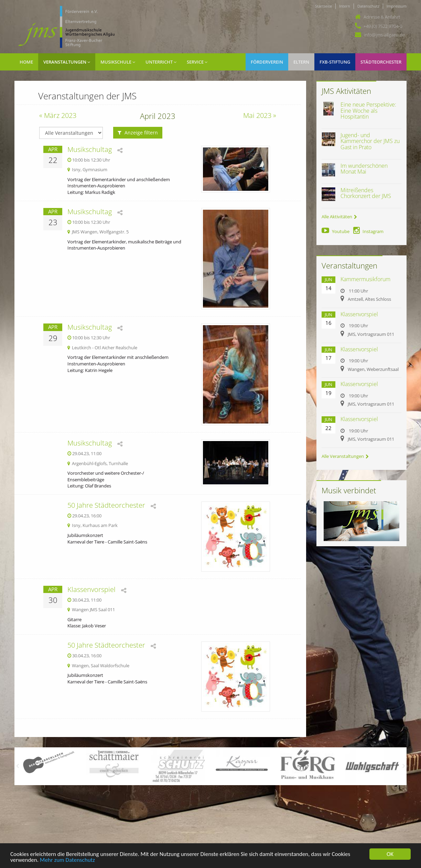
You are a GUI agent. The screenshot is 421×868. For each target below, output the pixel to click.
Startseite (323, 6)
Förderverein (267, 62)
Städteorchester (381, 62)
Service (197, 62)
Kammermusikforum (365, 279)
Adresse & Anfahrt (382, 17)
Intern (345, 6)
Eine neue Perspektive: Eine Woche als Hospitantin (368, 111)
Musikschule (118, 62)
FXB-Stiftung (335, 62)
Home (26, 62)
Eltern (301, 62)
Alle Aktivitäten (339, 217)
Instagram (368, 231)
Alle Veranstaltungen (345, 456)
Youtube (336, 231)
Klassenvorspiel (91, 589)
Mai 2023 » (260, 115)
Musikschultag (90, 149)
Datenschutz (368, 6)
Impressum (397, 6)
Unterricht (161, 62)
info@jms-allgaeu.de (384, 35)
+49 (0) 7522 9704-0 (383, 26)
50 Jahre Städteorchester (106, 505)
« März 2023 (58, 115)
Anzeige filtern (138, 133)
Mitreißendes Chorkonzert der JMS (366, 193)
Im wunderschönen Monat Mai (364, 169)
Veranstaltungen (67, 62)
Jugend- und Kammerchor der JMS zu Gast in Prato (370, 141)
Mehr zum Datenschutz (67, 861)
